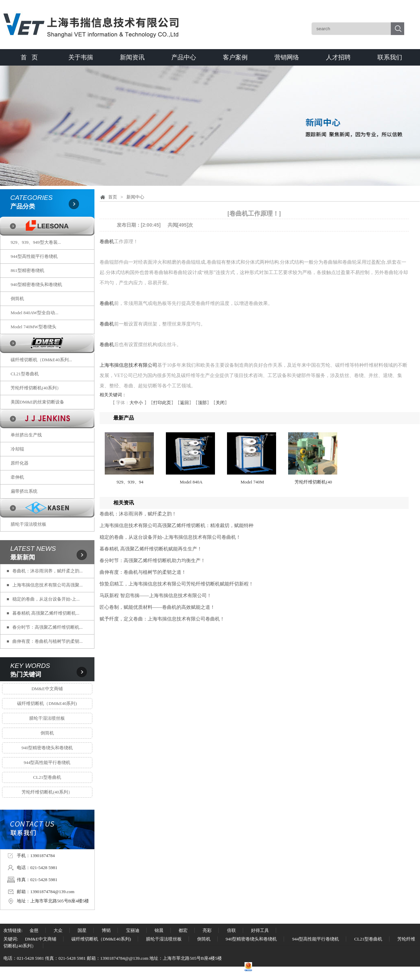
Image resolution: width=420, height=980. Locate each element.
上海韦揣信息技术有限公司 (128, 365)
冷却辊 (17, 449)
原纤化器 (20, 463)
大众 (58, 930)
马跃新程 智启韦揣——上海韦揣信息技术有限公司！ (156, 596)
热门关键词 (26, 674)
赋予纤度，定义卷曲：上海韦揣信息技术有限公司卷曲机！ (162, 619)
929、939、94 (130, 482)
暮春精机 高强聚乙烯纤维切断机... (46, 613)
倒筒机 (17, 299)
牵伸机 (17, 477)
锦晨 (159, 930)
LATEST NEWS (33, 549)
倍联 (231, 930)
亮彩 (207, 930)
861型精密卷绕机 (27, 270)
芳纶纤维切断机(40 (313, 482)
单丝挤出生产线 (26, 435)
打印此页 (162, 403)
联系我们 (390, 57)
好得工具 (260, 930)
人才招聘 (338, 57)
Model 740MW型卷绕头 (33, 327)
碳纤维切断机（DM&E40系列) (47, 703)
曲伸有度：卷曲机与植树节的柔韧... (48, 641)
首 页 (29, 57)
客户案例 (235, 57)
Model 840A (191, 482)
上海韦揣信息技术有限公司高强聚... (48, 585)
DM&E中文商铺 (47, 689)
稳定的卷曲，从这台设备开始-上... (46, 599)
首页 (113, 197)
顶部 (202, 403)
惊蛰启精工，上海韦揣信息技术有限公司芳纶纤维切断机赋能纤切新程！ (177, 584)
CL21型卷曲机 (25, 374)
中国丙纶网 (112, 970)
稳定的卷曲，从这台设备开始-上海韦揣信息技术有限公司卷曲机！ (170, 537)
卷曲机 (107, 242)
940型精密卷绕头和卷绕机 (36, 284)
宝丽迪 (133, 930)
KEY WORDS (30, 666)
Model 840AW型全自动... (35, 313)
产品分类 (23, 206)
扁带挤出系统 (24, 491)
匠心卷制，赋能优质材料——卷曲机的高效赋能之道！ (157, 607)
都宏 (183, 930)
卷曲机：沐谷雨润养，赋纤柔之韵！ (138, 514)
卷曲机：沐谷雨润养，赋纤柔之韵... (48, 571)
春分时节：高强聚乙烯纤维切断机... (48, 627)
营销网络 (287, 57)
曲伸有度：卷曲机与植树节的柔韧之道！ (143, 572)
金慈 (34, 930)
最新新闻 (23, 557)
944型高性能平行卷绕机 (34, 256)
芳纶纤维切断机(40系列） (36, 388)
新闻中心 (135, 197)
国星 (82, 930)
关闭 (220, 403)
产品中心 (184, 57)
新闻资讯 (132, 57)
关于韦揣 (81, 57)
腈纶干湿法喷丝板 (29, 524)
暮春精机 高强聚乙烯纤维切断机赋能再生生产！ (151, 549)
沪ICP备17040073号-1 (148, 970)
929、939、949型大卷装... (36, 242)
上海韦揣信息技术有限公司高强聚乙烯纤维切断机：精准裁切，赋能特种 (177, 526)
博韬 (106, 930)
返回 (184, 403)
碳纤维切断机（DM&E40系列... (41, 360)
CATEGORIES (31, 198)
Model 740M (252, 482)
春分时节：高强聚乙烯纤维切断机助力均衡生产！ (152, 561)
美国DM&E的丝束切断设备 (37, 402)
